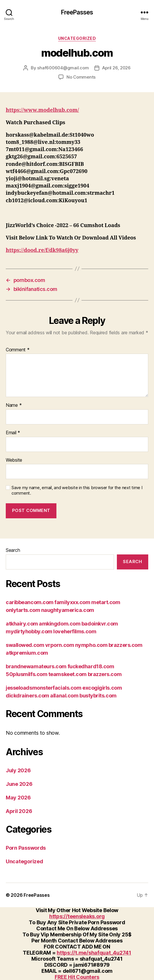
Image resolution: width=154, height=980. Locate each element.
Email (13, 433)
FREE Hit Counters (77, 977)
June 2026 (19, 784)
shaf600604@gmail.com (63, 68)
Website (14, 460)
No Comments (81, 77)
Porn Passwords (26, 848)
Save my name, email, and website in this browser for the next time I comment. (77, 490)
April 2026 (19, 811)
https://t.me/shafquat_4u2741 (94, 953)
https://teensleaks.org (77, 916)
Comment (18, 350)
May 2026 (18, 798)
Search (13, 550)
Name (14, 405)
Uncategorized (77, 38)
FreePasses (77, 12)
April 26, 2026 (116, 68)
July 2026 (18, 770)
